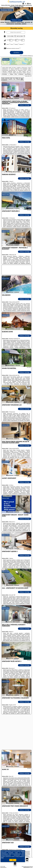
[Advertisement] (16, 732)
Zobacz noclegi (25, 105)
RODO (2, 858)
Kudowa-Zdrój (6, 85)
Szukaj (17, 53)
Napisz (31, 867)
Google (23, 851)
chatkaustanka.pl (16, 2)
